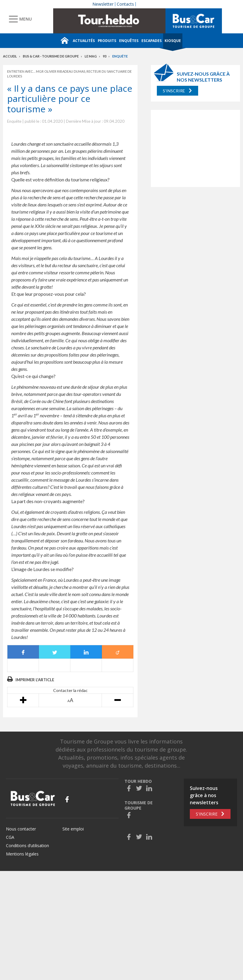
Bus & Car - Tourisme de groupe (51, 56)
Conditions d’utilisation (27, 846)
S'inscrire (174, 91)
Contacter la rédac (70, 690)
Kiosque (173, 41)
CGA (10, 837)
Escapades (152, 41)
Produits (107, 41)
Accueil (10, 56)
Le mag (91, 56)
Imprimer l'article (35, 680)
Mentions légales (22, 854)
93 (105, 56)
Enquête (120, 56)
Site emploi (73, 829)
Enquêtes (129, 41)
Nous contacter (21, 829)
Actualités (84, 41)
